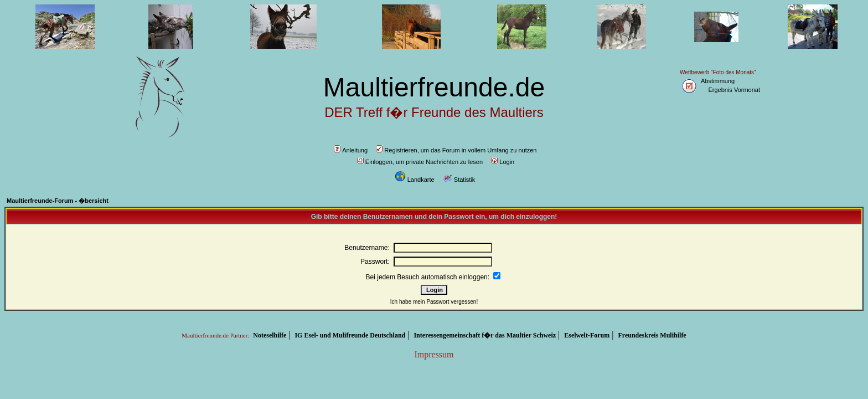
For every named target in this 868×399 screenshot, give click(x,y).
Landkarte (415, 180)
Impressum (434, 354)
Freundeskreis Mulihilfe (652, 335)
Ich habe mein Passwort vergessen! (434, 302)
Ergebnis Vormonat (734, 90)
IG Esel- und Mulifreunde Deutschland (350, 335)
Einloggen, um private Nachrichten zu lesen (420, 162)
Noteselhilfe (270, 335)
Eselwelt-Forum (587, 335)
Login (503, 162)
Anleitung (351, 150)
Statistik (459, 180)
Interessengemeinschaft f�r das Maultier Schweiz (485, 335)
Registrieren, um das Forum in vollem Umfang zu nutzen (456, 150)
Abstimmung (718, 81)
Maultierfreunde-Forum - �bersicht (58, 201)
